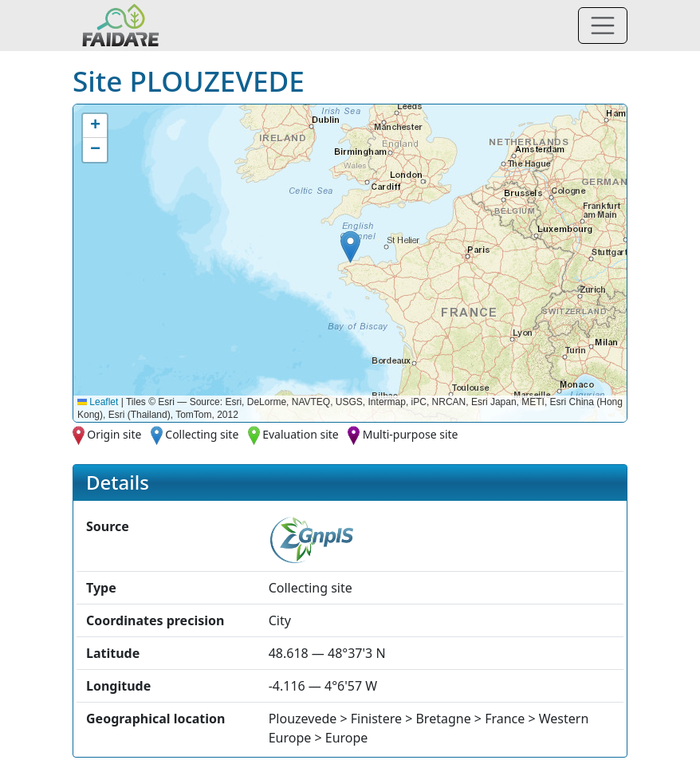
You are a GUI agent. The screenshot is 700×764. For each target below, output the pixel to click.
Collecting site (202, 434)
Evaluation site (301, 434)
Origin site (114, 434)
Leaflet (98, 402)
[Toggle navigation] (603, 26)
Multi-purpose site (411, 434)
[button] (350, 247)
